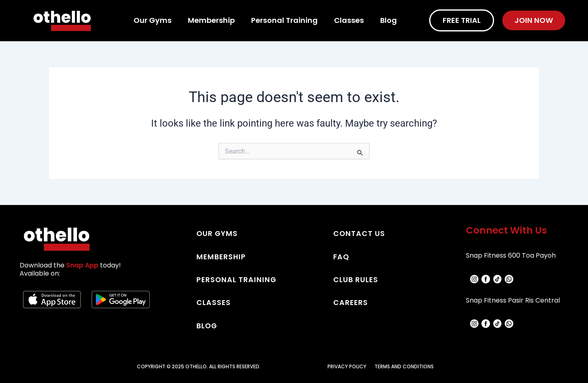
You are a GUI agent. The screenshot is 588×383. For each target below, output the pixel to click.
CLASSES (214, 302)
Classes (349, 20)
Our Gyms (153, 20)
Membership (211, 20)
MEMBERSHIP (222, 256)
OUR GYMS (217, 233)
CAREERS (351, 302)
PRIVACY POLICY (347, 366)
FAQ (342, 256)
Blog (389, 20)
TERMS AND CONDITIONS (404, 366)
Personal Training (284, 20)
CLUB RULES (356, 279)
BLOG (207, 325)
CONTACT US (359, 233)
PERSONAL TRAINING (237, 279)
